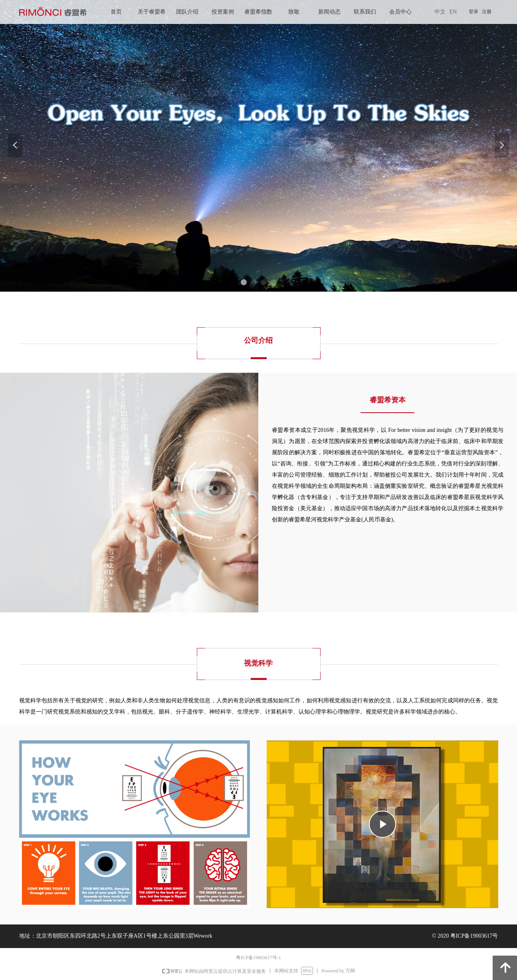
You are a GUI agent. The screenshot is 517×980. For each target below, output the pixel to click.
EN (453, 12)
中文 (440, 12)
